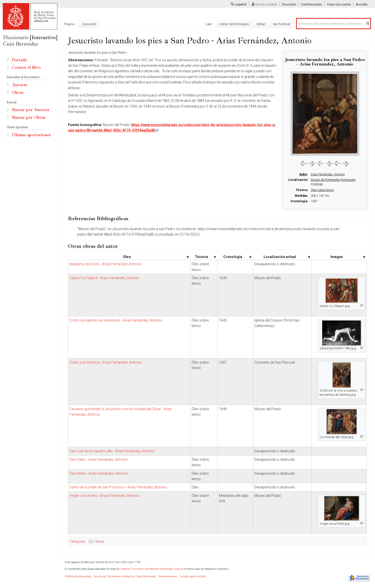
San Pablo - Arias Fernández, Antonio (99, 459)
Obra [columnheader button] (127, 257)
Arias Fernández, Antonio (328, 174)
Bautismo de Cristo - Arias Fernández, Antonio (106, 264)
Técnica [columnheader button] (201, 257)
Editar (261, 24)
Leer (209, 24)
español (241, 4)
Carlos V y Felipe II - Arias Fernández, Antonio (104, 278)
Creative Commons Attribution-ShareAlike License (151, 569)
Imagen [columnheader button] (337, 257)
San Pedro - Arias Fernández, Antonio (99, 473)
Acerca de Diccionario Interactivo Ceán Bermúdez (125, 576)
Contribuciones (311, 4)
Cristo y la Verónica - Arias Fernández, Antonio (106, 362)
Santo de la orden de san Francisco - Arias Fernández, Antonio (118, 487)
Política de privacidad (78, 576)
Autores (20, 85)
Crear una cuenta (339, 4)
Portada (19, 60)
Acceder (362, 4)
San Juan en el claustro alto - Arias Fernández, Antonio (112, 451)
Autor (303, 174)
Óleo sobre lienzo (322, 190)
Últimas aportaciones (31, 135)
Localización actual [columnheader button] (280, 257)
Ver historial (282, 24)
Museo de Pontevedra (325, 180)
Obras (99, 541)
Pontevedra (348, 180)
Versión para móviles (193, 576)
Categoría (77, 541)
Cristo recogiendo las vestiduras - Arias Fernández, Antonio (116, 320)
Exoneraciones (168, 576)
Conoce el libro (26, 67)
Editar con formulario (234, 24)
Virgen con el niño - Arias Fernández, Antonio (104, 496)
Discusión (289, 4)
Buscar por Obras (29, 117)
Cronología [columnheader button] (233, 257)
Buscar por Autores (31, 110)
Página (69, 24)
